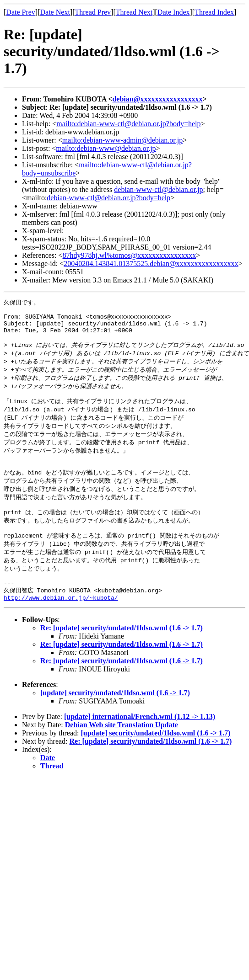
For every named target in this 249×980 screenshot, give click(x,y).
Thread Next (134, 12)
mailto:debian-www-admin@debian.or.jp (123, 140)
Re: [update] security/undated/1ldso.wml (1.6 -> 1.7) (122, 658)
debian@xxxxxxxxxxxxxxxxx (157, 99)
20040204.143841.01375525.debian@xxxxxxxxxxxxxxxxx (151, 264)
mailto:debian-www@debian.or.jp (106, 148)
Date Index (174, 12)
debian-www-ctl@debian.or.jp (158, 189)
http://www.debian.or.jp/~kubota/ (61, 627)
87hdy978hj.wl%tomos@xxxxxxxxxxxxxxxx (130, 255)
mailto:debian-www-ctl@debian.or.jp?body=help (128, 124)
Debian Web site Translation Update (122, 754)
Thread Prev (93, 12)
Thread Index (214, 12)
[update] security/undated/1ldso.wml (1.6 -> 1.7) (115, 722)
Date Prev (21, 12)
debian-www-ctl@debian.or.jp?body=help (108, 198)
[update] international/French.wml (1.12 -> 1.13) (140, 746)
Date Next (55, 12)
